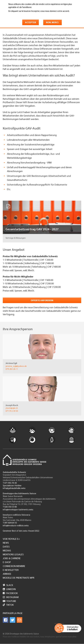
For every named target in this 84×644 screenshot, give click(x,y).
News (6, 543)
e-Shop (7, 562)
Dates (6, 547)
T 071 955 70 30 (10, 483)
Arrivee (7, 574)
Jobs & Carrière (12, 559)
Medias (7, 551)
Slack (8, 585)
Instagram (11, 597)
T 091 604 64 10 (10, 523)
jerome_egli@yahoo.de (16, 366)
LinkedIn (9, 589)
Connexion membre (14, 566)
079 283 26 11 (12, 369)
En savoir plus (16, 15)
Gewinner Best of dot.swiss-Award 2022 (21, 531)
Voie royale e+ (11, 539)
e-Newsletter (11, 570)
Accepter (31, 23)
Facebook (10, 593)
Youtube (9, 601)
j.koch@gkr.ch (12, 408)
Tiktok (8, 605)
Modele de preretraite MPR (18, 578)
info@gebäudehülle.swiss (14, 488)
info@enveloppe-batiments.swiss (18, 510)
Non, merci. (52, 23)
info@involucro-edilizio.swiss (16, 526)
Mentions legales (13, 555)
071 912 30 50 (12, 411)
